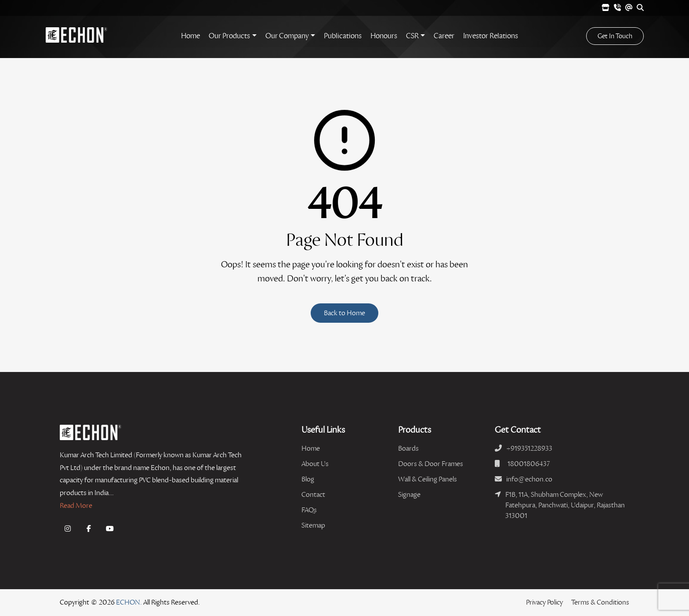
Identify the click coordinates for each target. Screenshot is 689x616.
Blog (308, 479)
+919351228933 (529, 448)
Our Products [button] (229, 36)
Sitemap (313, 525)
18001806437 (529, 464)
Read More (76, 505)
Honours (384, 36)
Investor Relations (491, 36)
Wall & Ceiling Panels (428, 479)
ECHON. (129, 602)
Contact (313, 494)
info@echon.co (529, 479)
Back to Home (344, 313)
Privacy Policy (544, 602)
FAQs (309, 510)
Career (444, 36)
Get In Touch (615, 36)
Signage (409, 494)
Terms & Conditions (600, 602)
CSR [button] (412, 36)
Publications (343, 36)
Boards (408, 448)
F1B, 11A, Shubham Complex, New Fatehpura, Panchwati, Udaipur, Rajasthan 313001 (565, 505)
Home (190, 36)
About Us (315, 464)
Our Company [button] (287, 36)
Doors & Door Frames (431, 464)
